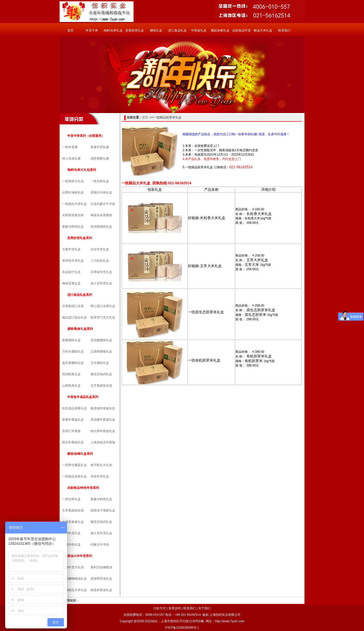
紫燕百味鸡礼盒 (101, 374)
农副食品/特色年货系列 (83, 488)
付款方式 (160, 608)
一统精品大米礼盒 (75, 590)
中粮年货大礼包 (73, 567)
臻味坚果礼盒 (71, 283)
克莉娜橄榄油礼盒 (75, 579)
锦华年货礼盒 (71, 533)
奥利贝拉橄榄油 (101, 567)
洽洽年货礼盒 (100, 249)
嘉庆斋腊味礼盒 (73, 363)
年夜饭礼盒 (199, 30)
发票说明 (175, 608)
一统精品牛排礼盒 (75, 204)
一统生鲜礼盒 (100, 181)
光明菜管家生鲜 (73, 215)
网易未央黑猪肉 (101, 215)
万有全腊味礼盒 (73, 352)
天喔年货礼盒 (71, 249)
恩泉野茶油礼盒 (101, 579)
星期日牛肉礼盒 (101, 193)
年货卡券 (92, 30)
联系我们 (284, 30)
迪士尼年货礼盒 (101, 283)
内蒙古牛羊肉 (100, 545)
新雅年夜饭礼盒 (73, 420)
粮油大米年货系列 (80, 556)
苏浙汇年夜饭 (71, 431)
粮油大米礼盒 (263, 30)
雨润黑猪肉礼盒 (101, 227)
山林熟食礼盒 (71, 386)
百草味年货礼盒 (101, 272)
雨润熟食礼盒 (71, 374)
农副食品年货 (242, 30)
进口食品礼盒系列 (80, 295)
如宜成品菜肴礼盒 (75, 408)
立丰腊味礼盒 (100, 363)
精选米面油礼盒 (101, 590)
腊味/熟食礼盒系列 (80, 329)
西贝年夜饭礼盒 (73, 442)
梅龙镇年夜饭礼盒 (103, 408)
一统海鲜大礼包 (73, 181)
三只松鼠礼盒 (100, 261)
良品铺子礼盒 (71, 272)
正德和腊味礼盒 (101, 352)
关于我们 (204, 608)
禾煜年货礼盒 (100, 476)
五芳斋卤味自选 (101, 386)
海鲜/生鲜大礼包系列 (82, 170)
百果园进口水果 (73, 306)
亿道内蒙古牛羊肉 (103, 204)
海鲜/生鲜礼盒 (113, 30)
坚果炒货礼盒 (135, 30)
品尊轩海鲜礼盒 (73, 193)
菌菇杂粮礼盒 (220, 30)
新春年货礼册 (100, 147)
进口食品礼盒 (177, 30)
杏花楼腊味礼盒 (101, 340)
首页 (70, 30)
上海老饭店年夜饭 (103, 442)
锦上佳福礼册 (71, 158)
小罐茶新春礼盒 (73, 522)
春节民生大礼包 (101, 465)
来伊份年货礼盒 (73, 261)
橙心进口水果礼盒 (103, 306)
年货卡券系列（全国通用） (86, 136)
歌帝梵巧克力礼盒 (103, 317)
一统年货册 (70, 147)
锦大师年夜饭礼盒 (103, 431)
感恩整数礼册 (100, 158)
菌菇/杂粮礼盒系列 (80, 454)
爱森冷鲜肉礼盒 (73, 227)
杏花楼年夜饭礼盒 (103, 420)
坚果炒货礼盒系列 (80, 238)
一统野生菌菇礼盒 (75, 465)
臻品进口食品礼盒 (75, 317)
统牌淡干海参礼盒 (103, 510)
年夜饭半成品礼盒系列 (83, 397)
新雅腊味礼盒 (71, 340)
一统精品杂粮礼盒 (75, 476)
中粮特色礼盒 (71, 545)
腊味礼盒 (156, 30)
